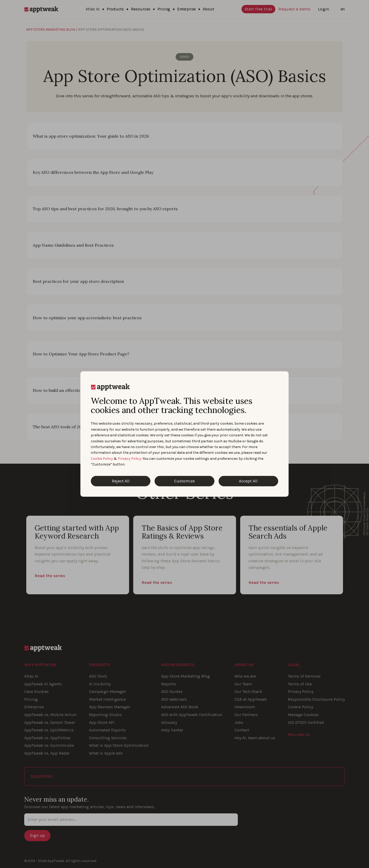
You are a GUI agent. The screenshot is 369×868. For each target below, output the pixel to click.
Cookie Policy (102, 459)
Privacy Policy (130, 459)
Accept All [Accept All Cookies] (248, 481)
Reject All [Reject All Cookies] (121, 481)
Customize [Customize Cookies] (184, 481)
